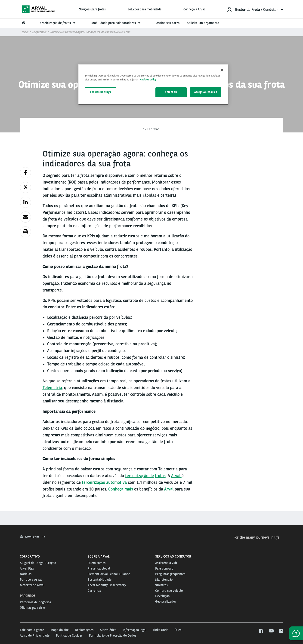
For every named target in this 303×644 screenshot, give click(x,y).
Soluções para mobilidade (145, 9)
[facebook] (261, 631)
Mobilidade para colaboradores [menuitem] (116, 23)
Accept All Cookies (206, 92)
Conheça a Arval (194, 9)
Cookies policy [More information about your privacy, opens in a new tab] (148, 80)
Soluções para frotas (92, 9)
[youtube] (271, 631)
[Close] (222, 70)
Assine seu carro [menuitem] (168, 23)
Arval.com (32, 537)
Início (25, 32)
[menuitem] (255, 9)
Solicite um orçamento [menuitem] (203, 23)
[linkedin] (281, 631)
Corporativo (39, 32)
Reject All (171, 92)
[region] (153, 85)
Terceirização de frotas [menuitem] (57, 23)
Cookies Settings (100, 92)
